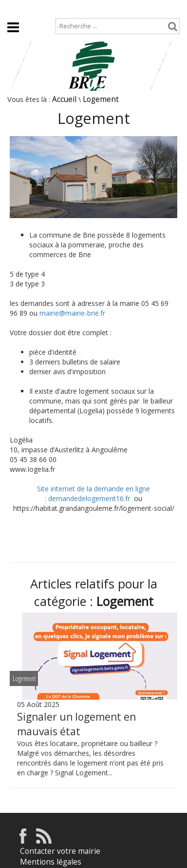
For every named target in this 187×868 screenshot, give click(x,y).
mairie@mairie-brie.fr (72, 313)
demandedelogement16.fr (91, 498)
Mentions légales (51, 862)
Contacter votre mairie (60, 851)
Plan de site (60, 8)
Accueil (15, 8)
